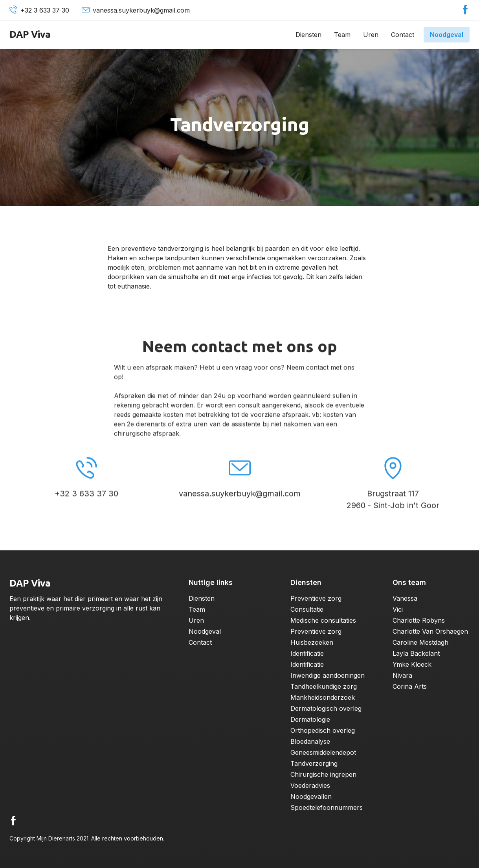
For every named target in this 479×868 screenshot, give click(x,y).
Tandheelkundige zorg (324, 686)
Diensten (308, 35)
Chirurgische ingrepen (323, 774)
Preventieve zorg (316, 598)
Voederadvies (310, 785)
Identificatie (307, 653)
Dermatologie (310, 719)
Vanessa (405, 598)
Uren (371, 35)
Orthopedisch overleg (323, 730)
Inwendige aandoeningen (328, 675)
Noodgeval (447, 35)
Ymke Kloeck (412, 664)
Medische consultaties (323, 620)
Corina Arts (410, 686)
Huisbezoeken (312, 642)
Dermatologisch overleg (326, 708)
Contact (403, 35)
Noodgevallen (311, 796)
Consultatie (307, 609)
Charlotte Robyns (419, 620)
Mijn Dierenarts (56, 838)
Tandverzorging (314, 763)
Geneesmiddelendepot (323, 752)
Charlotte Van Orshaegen (430, 631)
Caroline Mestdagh (420, 642)
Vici (398, 609)
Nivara (402, 675)
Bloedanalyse (310, 741)
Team (342, 35)
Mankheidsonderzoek (323, 697)
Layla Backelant (416, 653)
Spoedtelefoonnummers (327, 807)
